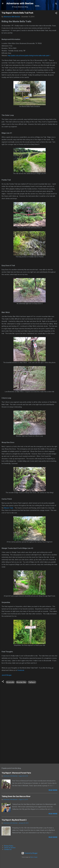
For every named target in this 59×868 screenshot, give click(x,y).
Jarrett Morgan (7, 682)
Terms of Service (10, 855)
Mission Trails (9, 515)
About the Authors (17, 13)
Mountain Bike (21, 689)
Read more (53, 797)
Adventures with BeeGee (20, 3)
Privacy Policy (9, 853)
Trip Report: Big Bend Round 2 (14, 827)
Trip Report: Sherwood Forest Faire (16, 780)
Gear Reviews (35, 13)
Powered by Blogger (29, 860)
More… (47, 13)
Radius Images (34, 864)
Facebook (21, 677)
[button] (56, 20)
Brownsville (10, 689)
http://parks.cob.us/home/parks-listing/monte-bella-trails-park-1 (29, 63)
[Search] (56, 4)
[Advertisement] (29, 753)
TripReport (32, 689)
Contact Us (8, 856)
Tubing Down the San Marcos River (16, 803)
